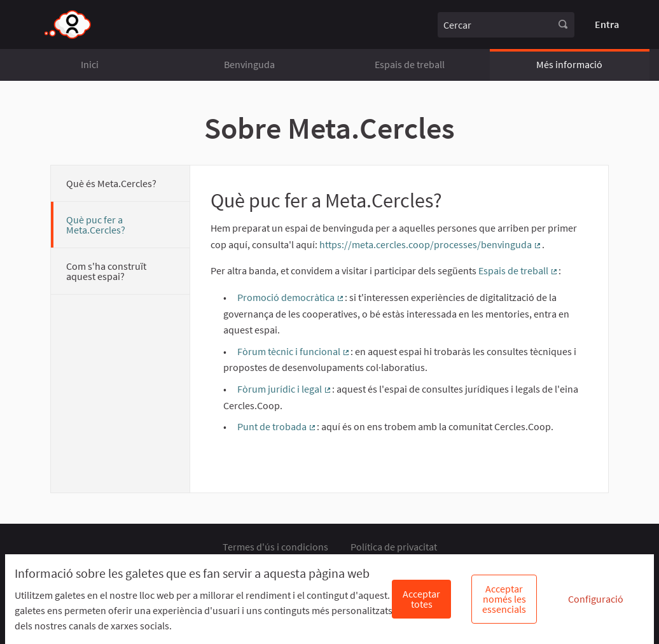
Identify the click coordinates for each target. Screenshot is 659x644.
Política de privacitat (394, 547)
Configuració (596, 599)
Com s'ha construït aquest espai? (106, 271)
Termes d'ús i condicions (275, 547)
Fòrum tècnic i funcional (294, 351)
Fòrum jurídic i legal (285, 389)
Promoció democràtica (291, 297)
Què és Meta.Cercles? (111, 183)
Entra (607, 24)
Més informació (569, 64)
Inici (90, 64)
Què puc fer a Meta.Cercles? (96, 225)
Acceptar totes (421, 599)
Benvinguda (249, 64)
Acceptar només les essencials (504, 599)
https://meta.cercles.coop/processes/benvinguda (431, 244)
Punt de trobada (277, 426)
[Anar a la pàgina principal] (68, 24)
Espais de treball (410, 64)
